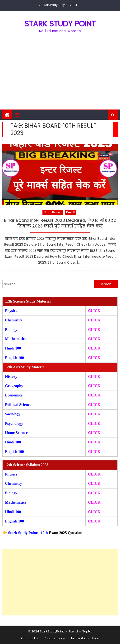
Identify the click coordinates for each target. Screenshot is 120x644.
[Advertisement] (60, 74)
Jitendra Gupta (80, 631)
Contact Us (30, 638)
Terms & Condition (85, 638)
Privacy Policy (54, 638)
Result (71, 212)
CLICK (94, 339)
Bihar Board (53, 212)
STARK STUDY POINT (60, 24)
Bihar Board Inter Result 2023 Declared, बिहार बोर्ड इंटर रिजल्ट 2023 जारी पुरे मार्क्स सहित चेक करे (60, 223)
